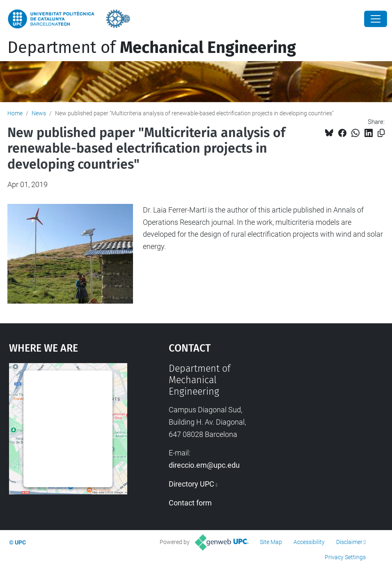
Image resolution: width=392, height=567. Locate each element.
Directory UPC (191, 484)
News (39, 113)
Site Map (271, 542)
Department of (152, 48)
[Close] (376, 19)
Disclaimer (349, 542)
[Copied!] (381, 133)
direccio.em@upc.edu (204, 465)
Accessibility (309, 542)
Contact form (190, 503)
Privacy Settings (345, 557)
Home (15, 113)
